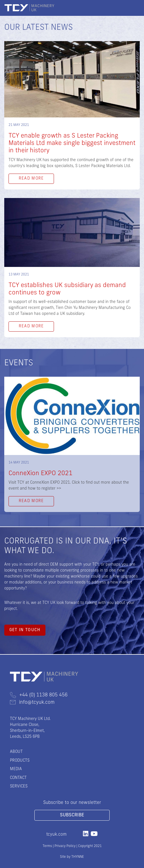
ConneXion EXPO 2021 (40, 474)
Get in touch (25, 630)
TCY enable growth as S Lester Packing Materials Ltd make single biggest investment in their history (72, 144)
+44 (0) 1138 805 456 (39, 695)
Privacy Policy (65, 846)
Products (20, 761)
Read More (31, 179)
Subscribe (72, 815)
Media (16, 769)
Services (19, 786)
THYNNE (78, 857)
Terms (47, 846)
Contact (18, 778)
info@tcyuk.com (32, 702)
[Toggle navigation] (135, 8)
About (16, 752)
